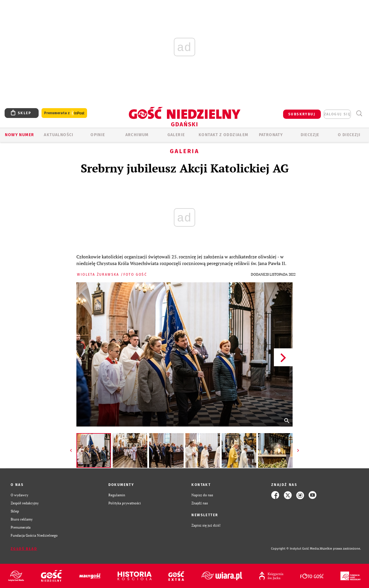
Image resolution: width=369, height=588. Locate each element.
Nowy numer (19, 135)
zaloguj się (337, 114)
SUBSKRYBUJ (302, 114)
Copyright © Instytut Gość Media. (295, 549)
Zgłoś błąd (24, 549)
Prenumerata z (64, 113)
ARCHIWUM (137, 135)
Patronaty (271, 135)
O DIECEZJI (349, 135)
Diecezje (310, 135)
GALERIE (176, 135)
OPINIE (98, 135)
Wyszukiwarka (359, 113)
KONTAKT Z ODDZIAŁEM (224, 135)
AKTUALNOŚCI (59, 135)
